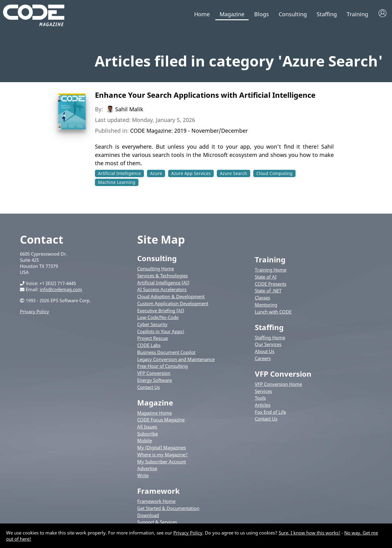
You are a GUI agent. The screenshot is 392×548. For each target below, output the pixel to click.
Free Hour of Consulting (162, 366)
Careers (263, 358)
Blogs (262, 14)
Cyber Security (152, 324)
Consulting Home (156, 268)
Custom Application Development (173, 303)
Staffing (327, 14)
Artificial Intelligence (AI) (163, 283)
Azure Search (234, 173)
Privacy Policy (34, 311)
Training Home (271, 270)
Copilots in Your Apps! (161, 331)
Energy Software (155, 380)
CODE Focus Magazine (161, 420)
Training (357, 14)
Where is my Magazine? (162, 455)
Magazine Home (155, 413)
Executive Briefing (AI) (161, 310)
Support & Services (157, 522)
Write (143, 475)
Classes (262, 298)
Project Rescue (153, 338)
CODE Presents (271, 284)
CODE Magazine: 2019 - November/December (189, 131)
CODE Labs (149, 345)
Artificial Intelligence (119, 173)
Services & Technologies (162, 276)
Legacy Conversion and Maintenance (176, 359)
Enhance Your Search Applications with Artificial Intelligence (205, 95)
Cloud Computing (274, 173)
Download (148, 515)
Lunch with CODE (273, 312)
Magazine (232, 14)
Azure (156, 173)
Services (263, 391)
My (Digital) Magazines (162, 447)
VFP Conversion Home (278, 384)
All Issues (147, 427)
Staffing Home (270, 337)
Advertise (147, 468)
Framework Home (156, 501)
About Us (265, 351)
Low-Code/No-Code (158, 317)
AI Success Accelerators (162, 289)
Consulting (293, 14)
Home (202, 14)
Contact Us (149, 387)
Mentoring (266, 305)
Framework (158, 491)
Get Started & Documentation (168, 508)
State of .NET (268, 291)
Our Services (268, 344)
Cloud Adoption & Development (171, 296)
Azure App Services (191, 173)
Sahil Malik (129, 109)
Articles (263, 405)
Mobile (145, 440)
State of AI (266, 277)
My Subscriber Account (162, 462)
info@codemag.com (61, 289)
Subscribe (147, 434)
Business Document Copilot (166, 352)
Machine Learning (117, 182)
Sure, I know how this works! (309, 533)
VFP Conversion (154, 373)
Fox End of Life (270, 412)
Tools (260, 398)
